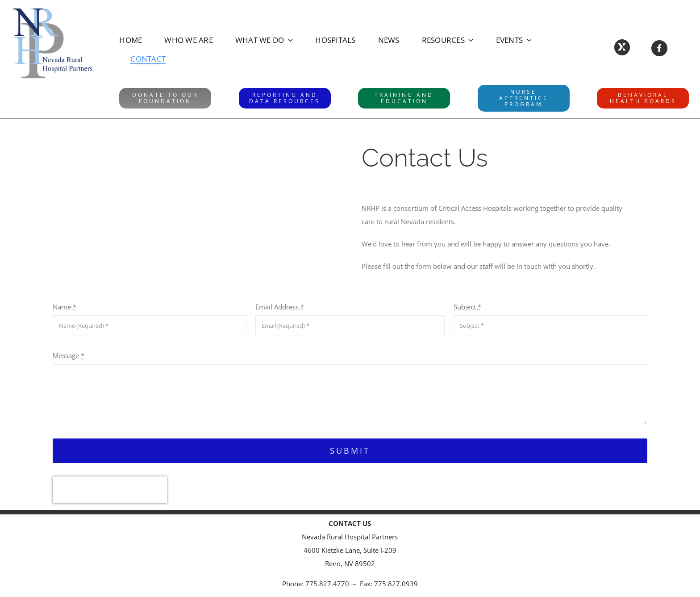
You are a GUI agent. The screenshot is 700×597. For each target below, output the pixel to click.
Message (69, 355)
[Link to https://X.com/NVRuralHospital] (622, 47)
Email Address (280, 307)
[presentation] (110, 490)
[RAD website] (285, 98)
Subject (467, 307)
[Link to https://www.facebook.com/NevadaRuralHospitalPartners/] (659, 48)
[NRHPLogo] (53, 10)
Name (65, 307)
